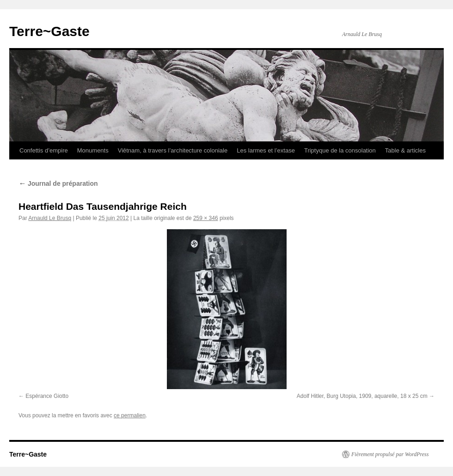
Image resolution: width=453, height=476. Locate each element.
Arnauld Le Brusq (50, 218)
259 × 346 (206, 218)
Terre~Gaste (49, 31)
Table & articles (405, 150)
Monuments (93, 150)
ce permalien (130, 415)
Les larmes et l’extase (266, 150)
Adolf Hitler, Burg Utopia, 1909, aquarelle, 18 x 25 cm (362, 396)
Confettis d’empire (44, 150)
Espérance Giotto (47, 396)
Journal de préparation (58, 183)
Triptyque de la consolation (340, 150)
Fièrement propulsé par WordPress (390, 454)
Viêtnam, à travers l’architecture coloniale (173, 150)
